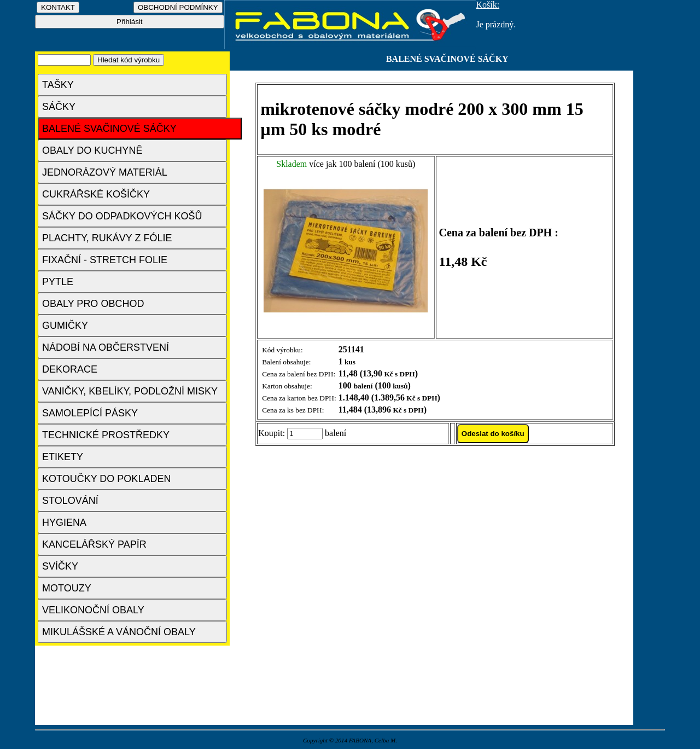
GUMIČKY (65, 326)
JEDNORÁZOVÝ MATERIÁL (105, 172)
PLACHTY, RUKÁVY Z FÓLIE (107, 238)
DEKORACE (70, 369)
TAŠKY (58, 85)
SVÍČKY (60, 566)
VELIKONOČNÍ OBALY (93, 610)
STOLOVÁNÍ (70, 501)
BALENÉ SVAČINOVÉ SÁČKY (109, 129)
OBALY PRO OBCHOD (93, 304)
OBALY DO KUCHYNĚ (92, 150)
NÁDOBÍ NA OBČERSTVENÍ (106, 347)
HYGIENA (64, 522)
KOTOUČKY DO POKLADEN (106, 479)
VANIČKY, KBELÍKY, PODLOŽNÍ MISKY (130, 391)
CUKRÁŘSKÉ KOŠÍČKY (96, 194)
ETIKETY (63, 457)
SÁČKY (59, 107)
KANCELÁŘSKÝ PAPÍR (94, 544)
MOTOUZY (67, 588)
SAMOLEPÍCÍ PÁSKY (90, 413)
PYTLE (58, 282)
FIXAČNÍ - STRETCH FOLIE (105, 260)
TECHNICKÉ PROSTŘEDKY (106, 435)
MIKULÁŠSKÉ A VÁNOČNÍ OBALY (119, 632)
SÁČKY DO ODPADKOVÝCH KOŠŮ (122, 216)
